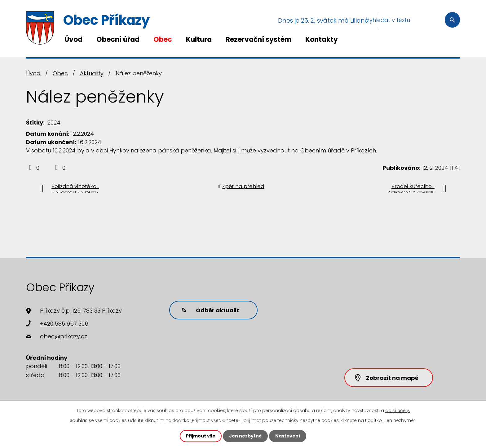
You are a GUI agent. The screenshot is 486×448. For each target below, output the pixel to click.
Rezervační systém (258, 40)
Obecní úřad (118, 40)
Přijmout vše (201, 436)
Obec (163, 40)
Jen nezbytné (245, 436)
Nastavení (288, 436)
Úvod (73, 40)
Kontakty (322, 40)
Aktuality (92, 73)
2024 (54, 123)
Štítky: (35, 123)
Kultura (199, 40)
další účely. (398, 411)
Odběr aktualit (210, 310)
